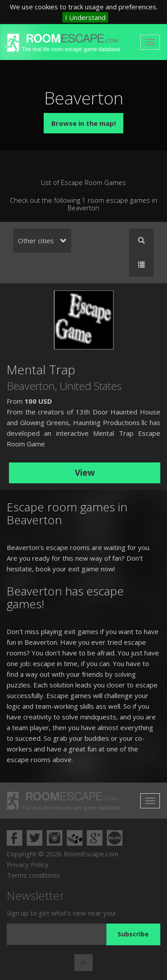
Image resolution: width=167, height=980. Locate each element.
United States (91, 386)
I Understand (85, 17)
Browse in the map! (83, 123)
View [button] (85, 473)
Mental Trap (41, 370)
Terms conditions (33, 875)
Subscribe (133, 934)
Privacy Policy (28, 864)
